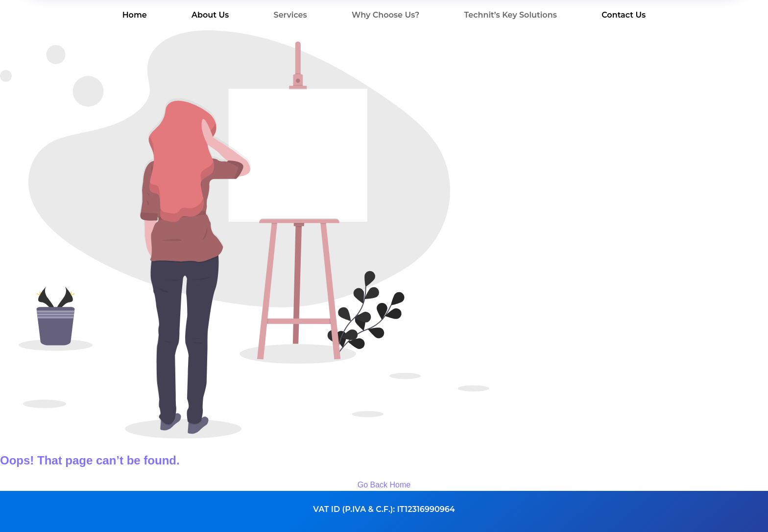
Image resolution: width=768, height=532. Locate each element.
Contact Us (624, 15)
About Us (210, 15)
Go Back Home (384, 485)
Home (135, 15)
